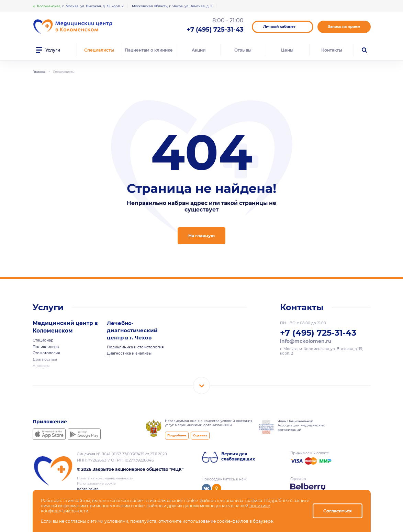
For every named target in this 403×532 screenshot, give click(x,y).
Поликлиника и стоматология (135, 347)
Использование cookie (96, 482)
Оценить (198, 434)
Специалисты (99, 50)
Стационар (43, 340)
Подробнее (176, 434)
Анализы (41, 364)
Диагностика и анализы (129, 353)
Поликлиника (46, 346)
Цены (287, 50)
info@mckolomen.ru (305, 341)
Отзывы (243, 50)
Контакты (332, 50)
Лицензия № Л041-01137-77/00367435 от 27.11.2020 (122, 452)
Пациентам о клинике (149, 50)
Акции (199, 50)
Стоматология (46, 352)
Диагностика (45, 358)
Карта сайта (88, 487)
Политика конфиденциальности (105, 476)
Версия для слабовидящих (238, 455)
